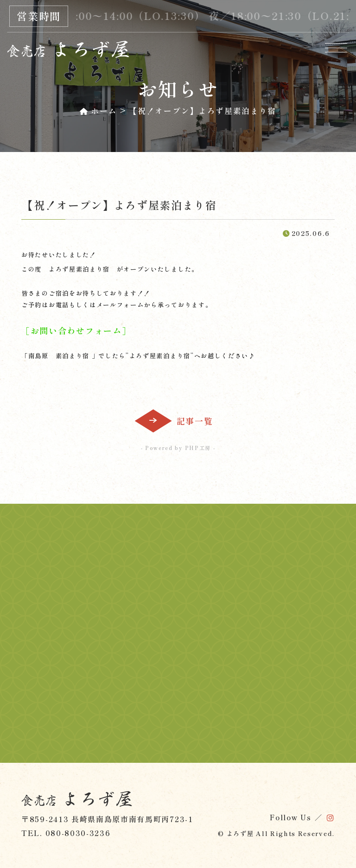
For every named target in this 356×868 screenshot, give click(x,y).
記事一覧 (195, 421)
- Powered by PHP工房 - (178, 448)
